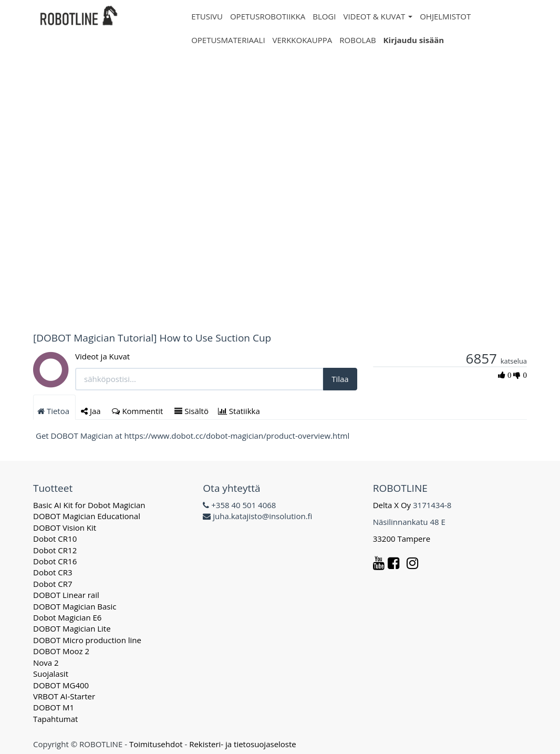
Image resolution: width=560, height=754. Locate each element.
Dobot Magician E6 (67, 617)
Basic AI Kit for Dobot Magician (89, 505)
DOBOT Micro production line (87, 640)
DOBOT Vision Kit (65, 528)
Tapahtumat (55, 719)
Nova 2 (46, 663)
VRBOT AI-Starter (64, 696)
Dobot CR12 (55, 550)
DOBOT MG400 (61, 685)
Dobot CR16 (55, 561)
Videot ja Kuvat (102, 356)
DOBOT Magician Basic (75, 606)
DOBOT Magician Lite (72, 628)
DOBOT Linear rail (66, 595)
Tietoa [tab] (54, 411)
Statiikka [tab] (240, 411)
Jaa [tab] (92, 411)
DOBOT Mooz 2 (61, 651)
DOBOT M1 (54, 707)
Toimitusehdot (156, 744)
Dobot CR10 (55, 539)
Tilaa (340, 379)
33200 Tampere (403, 539)
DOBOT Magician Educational (87, 516)
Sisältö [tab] (191, 411)
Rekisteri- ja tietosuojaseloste (243, 744)
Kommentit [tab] (138, 411)
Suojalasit (51, 674)
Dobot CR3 (53, 572)
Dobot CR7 (53, 584)
